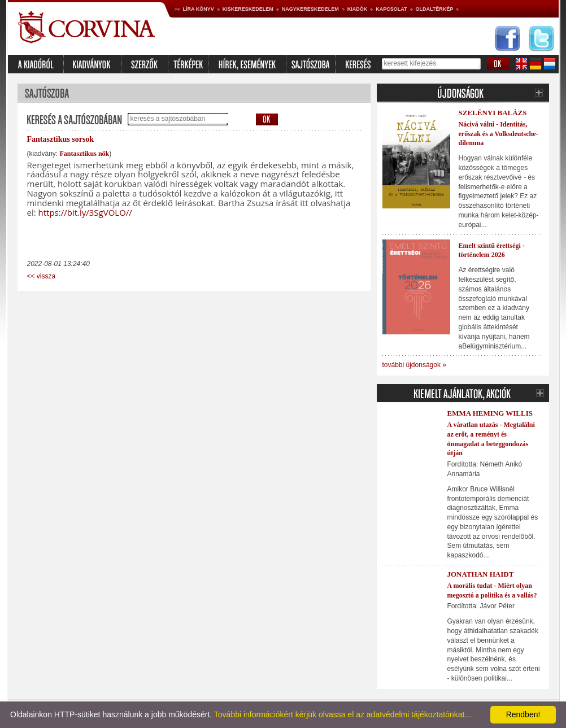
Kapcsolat (391, 9)
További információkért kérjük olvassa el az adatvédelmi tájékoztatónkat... (343, 714)
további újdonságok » (414, 365)
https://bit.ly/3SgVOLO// (85, 212)
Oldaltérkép (435, 9)
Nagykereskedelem (310, 9)
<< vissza (42, 276)
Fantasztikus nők (85, 154)
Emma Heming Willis (490, 413)
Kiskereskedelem (248, 9)
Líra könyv (199, 9)
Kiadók (358, 9)
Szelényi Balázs (493, 113)
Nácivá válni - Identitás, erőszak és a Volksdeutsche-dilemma (498, 134)
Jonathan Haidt (481, 574)
